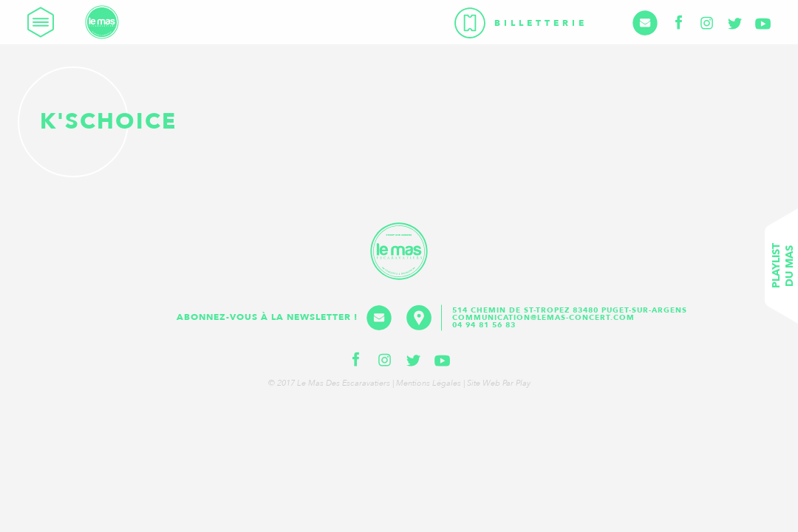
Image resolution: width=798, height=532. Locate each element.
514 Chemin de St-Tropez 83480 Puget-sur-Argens (571, 310)
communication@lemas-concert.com (543, 318)
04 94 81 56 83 (484, 325)
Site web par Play (499, 383)
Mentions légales (429, 383)
